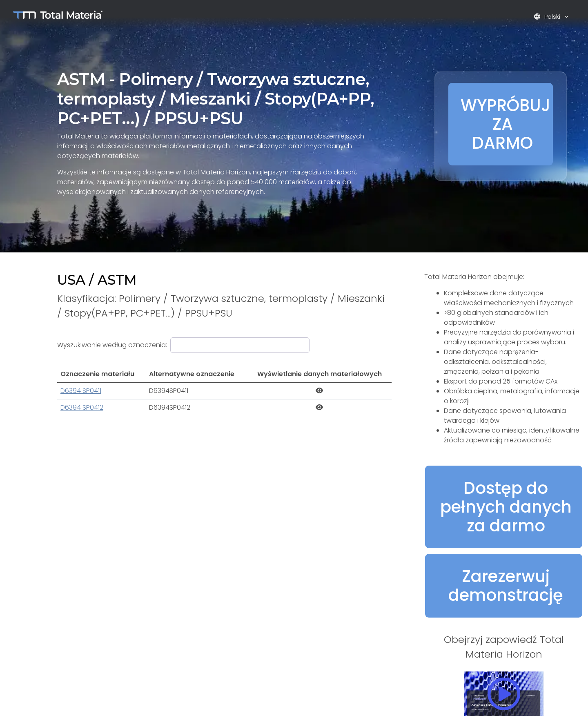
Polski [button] (548, 17)
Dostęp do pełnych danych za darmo (506, 507)
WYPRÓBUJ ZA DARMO (506, 124)
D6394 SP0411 (81, 391)
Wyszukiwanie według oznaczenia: (112, 345)
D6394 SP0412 (82, 407)
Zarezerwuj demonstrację (506, 586)
